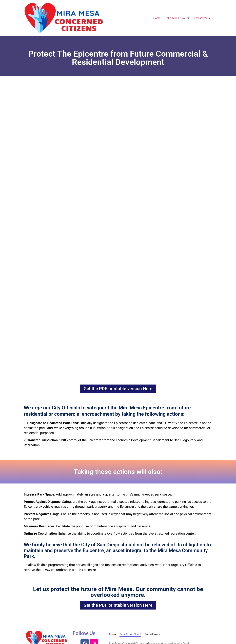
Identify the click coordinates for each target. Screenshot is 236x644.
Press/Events (202, 18)
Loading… (118, 229)
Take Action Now (175, 18)
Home (157, 18)
